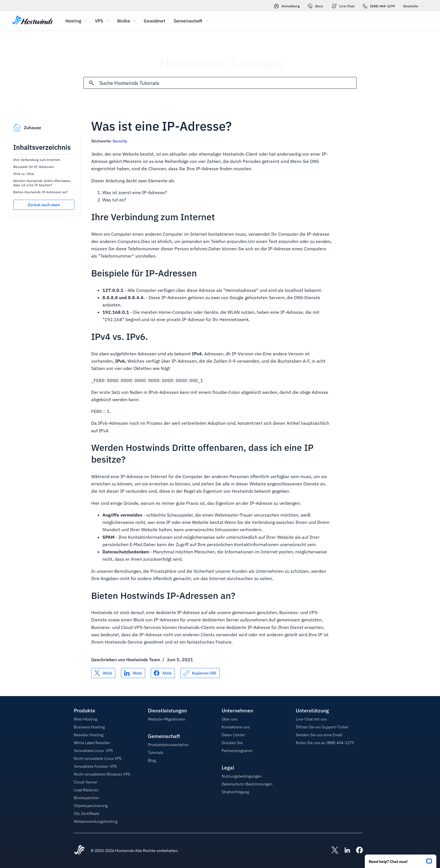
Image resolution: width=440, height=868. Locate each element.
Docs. (316, 6)
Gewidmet (154, 21)
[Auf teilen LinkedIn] (133, 673)
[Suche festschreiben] (91, 83)
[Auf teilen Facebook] (163, 673)
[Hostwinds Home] (79, 851)
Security (120, 141)
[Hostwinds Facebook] (357, 851)
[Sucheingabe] (228, 83)
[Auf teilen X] (103, 673)
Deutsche (415, 6)
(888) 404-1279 (379, 6)
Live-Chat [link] (343, 6)
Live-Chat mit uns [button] (311, 719)
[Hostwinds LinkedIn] (344, 851)
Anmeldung (287, 6)
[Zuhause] (33, 21)
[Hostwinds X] (332, 851)
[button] (401, 859)
